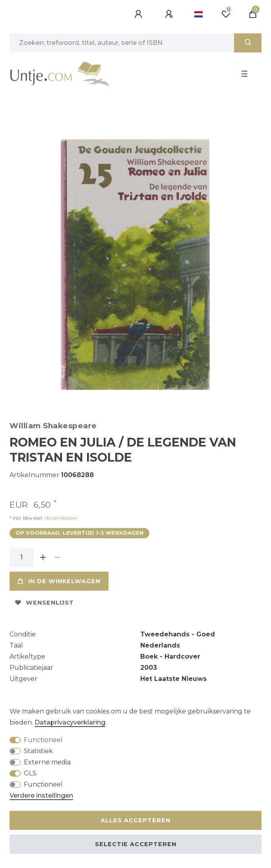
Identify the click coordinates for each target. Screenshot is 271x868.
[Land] (198, 14)
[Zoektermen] (122, 43)
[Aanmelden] (139, 14)
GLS (30, 773)
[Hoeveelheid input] (21, 557)
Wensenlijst (45, 603)
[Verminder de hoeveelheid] (57, 557)
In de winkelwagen (59, 581)
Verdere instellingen (41, 796)
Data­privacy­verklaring (70, 722)
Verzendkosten (61, 518)
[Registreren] (170, 14)
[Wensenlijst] (226, 14)
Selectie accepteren (136, 844)
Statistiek (38, 751)
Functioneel (43, 740)
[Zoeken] (248, 43)
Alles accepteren (135, 820)
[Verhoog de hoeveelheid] (43, 557)
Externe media (47, 762)
